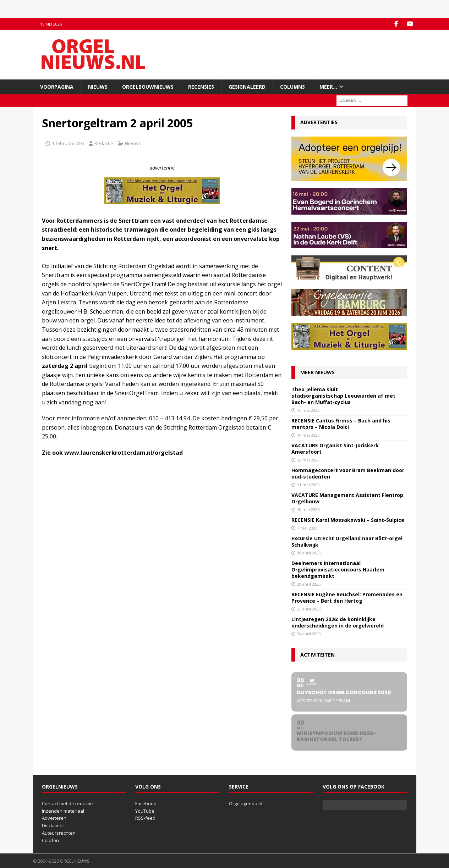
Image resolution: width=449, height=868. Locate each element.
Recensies (201, 87)
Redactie (104, 143)
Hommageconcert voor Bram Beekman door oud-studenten (348, 473)
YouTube (145, 811)
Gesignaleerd (247, 87)
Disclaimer (53, 825)
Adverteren (54, 818)
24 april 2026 (309, 634)
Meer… (328, 87)
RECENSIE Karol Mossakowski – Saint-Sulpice (348, 520)
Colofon (50, 840)
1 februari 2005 (68, 143)
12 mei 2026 (308, 460)
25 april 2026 (309, 609)
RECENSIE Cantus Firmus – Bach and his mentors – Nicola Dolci (341, 424)
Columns (292, 87)
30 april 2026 (309, 553)
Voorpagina (57, 87)
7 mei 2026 (307, 528)
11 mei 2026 (308, 485)
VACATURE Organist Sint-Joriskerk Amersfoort (335, 449)
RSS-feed (145, 818)
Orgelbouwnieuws (148, 87)
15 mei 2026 (308, 410)
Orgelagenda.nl (246, 803)
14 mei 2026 (308, 435)
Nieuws (98, 87)
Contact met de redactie (67, 803)
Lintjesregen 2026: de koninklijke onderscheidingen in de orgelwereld (338, 622)
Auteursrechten (59, 833)
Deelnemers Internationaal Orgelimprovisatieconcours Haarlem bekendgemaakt (338, 570)
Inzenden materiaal (63, 811)
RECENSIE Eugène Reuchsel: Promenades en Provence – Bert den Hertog (347, 598)
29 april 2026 (309, 584)
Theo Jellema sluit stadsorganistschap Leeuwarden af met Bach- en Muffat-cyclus (343, 396)
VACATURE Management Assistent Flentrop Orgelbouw (347, 498)
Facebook (146, 803)
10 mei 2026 (308, 510)
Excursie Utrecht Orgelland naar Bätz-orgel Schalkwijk (347, 541)
